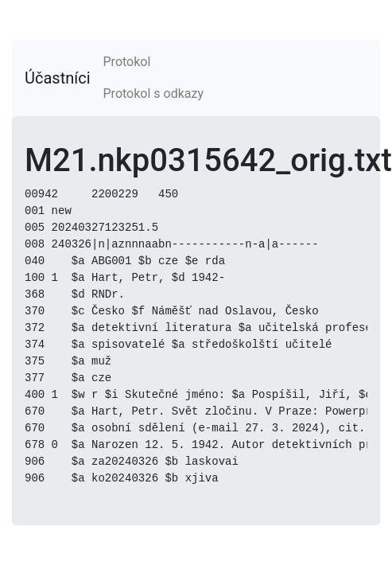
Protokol (127, 62)
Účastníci (58, 78)
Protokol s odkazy (153, 94)
